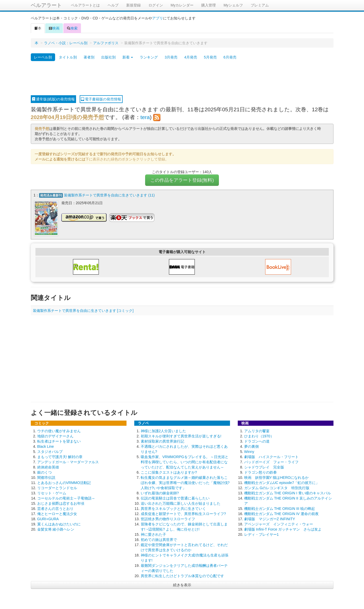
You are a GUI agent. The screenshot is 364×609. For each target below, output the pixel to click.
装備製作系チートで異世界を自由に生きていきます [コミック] (83, 310)
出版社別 (108, 57)
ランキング (149, 57)
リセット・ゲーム (52, 493)
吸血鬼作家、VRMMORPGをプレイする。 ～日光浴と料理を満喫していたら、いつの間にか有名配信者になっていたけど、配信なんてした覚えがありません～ (185, 461)
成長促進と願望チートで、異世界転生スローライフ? (183, 513)
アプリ (158, 18)
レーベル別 (43, 57)
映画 (54, 28)
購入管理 (209, 5)
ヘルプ (113, 5)
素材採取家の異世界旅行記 (162, 441)
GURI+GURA (48, 518)
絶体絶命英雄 (48, 467)
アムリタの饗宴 (257, 430)
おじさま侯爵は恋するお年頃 (61, 503)
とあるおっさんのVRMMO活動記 (64, 482)
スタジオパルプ (50, 451)
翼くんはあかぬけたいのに (59, 524)
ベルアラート (46, 5)
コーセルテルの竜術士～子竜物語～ (66, 498)
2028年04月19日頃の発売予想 (67, 117)
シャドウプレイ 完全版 (264, 467)
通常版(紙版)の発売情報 (53, 99)
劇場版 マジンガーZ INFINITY (270, 518)
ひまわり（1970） (259, 436)
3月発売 (171, 57)
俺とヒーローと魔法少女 (57, 513)
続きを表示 (182, 584)
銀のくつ (44, 472)
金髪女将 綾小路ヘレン (56, 529)
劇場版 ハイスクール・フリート (271, 456)
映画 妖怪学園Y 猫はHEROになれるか (276, 477)
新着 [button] (128, 57)
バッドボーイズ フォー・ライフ (271, 461)
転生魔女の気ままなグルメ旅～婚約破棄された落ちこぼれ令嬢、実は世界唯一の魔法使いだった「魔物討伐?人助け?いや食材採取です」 (185, 482)
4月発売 (191, 57)
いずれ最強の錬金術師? (160, 493)
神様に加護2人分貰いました (164, 430)
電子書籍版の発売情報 (101, 99)
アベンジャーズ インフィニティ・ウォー (279, 524)
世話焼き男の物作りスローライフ (168, 518)
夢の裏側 (251, 446)
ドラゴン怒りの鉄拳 (261, 472)
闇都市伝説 (46, 477)
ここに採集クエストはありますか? (169, 472)
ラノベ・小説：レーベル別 (66, 43)
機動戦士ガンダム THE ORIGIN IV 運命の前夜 (282, 513)
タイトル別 (68, 57)
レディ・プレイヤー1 (262, 534)
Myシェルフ (233, 5)
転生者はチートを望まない (59, 441)
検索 (72, 28)
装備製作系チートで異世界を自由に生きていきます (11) (109, 195)
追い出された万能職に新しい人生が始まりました (181, 503)
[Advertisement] (182, 78)
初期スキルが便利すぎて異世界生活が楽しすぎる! (181, 436)
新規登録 (133, 5)
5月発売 (210, 57)
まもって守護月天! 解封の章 (60, 456)
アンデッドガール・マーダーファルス (68, 461)
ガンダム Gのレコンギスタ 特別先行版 (277, 487)
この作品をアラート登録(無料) (182, 180)
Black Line (46, 446)
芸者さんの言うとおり (55, 508)
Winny (249, 451)
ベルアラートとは (85, 5)
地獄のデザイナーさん (55, 436)
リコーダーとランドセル (57, 487)
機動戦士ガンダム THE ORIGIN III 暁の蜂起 (280, 508)
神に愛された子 (153, 534)
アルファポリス (106, 43)
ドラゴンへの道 (257, 441)
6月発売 (230, 57)
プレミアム (260, 5)
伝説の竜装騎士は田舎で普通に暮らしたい (175, 498)
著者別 (89, 57)
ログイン (156, 5)
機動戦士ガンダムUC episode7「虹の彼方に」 (282, 482)
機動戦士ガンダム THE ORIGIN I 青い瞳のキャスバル (288, 493)
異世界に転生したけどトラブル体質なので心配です (182, 575)
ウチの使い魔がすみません (59, 430)
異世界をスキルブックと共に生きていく (173, 508)
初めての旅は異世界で (159, 539)
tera (145, 117)
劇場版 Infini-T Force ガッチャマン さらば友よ (283, 529)
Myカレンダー (182, 5)
